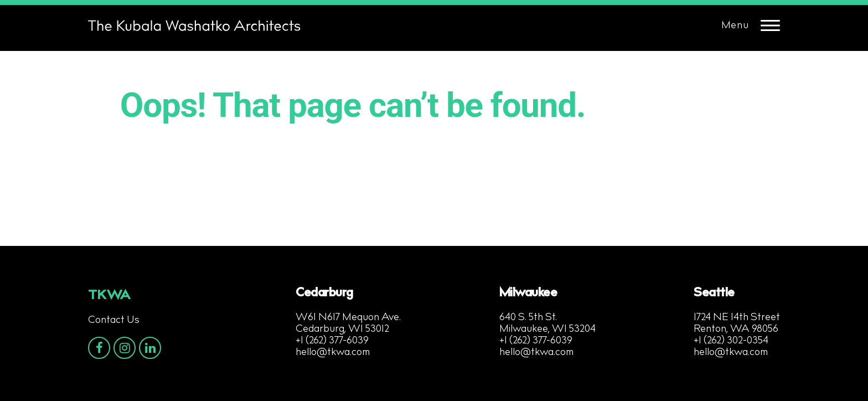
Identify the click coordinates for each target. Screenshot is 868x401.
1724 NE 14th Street (737, 318)
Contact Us (114, 321)
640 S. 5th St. (528, 318)
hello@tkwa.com (333, 353)
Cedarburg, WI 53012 (342, 330)
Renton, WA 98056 (736, 330)
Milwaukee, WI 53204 (547, 330)
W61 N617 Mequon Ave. (348, 318)
